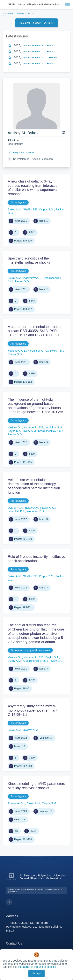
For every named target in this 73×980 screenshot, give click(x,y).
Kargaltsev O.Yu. (38, 351)
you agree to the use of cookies (37, 967)
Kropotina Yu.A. (36, 511)
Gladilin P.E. (30, 209)
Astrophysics (18, 202)
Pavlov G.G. (22, 281)
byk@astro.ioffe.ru (23, 153)
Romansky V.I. (17, 803)
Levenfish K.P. (16, 511)
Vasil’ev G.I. (15, 427)
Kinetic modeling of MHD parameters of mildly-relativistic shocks (36, 786)
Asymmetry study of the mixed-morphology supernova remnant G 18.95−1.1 (33, 710)
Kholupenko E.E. (34, 427)
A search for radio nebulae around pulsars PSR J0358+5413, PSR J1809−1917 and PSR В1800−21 (34, 331)
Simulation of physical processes (30, 650)
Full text (50, 45)
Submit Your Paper (37, 23)
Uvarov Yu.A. (16, 508)
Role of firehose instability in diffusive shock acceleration (36, 559)
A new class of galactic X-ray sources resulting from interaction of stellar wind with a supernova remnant (34, 188)
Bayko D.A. (15, 431)
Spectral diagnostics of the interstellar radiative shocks (29, 260)
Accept (36, 973)
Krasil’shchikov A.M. (50, 431)
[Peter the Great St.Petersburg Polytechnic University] (12, 880)
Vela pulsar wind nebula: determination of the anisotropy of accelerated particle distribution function (34, 486)
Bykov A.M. (15, 209)
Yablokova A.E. (17, 351)
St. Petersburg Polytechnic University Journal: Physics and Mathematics (42, 877)
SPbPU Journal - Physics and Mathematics (33, 4)
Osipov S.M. (47, 209)
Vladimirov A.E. (32, 278)
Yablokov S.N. (54, 427)
